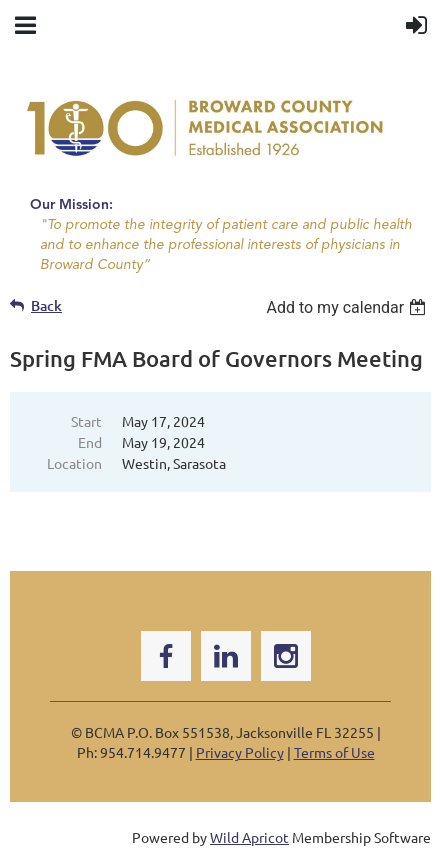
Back (46, 305)
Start (86, 421)
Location (74, 463)
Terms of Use (334, 752)
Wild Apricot (249, 837)
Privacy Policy (240, 752)
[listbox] (348, 307)
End (90, 442)
